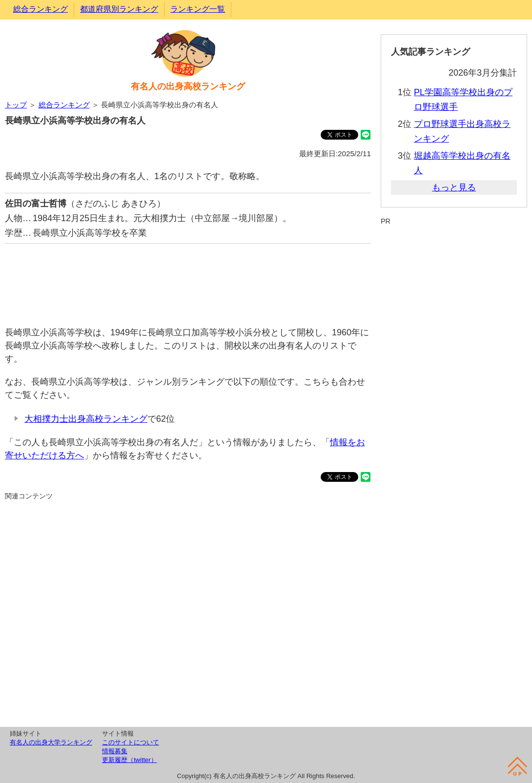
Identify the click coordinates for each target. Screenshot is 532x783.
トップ (16, 105)
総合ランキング (41, 9)
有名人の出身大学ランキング (51, 742)
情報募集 (115, 751)
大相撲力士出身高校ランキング (86, 419)
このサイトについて (131, 742)
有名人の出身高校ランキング (188, 86)
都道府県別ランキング (119, 9)
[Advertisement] (188, 280)
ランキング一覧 (198, 9)
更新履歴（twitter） (130, 760)
